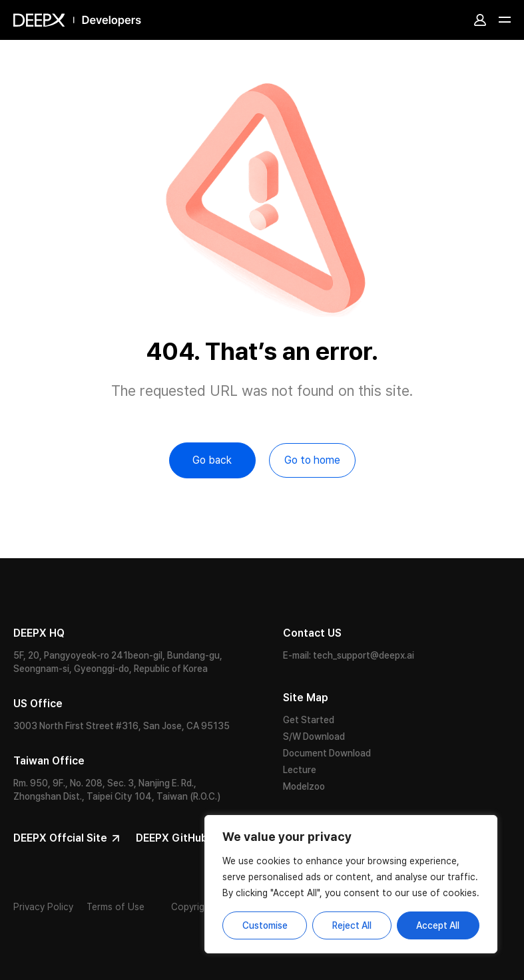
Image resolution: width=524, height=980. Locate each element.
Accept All (438, 925)
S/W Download (314, 736)
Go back (212, 460)
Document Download (327, 753)
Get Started (309, 720)
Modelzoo (304, 786)
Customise (265, 925)
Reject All (352, 925)
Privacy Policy (43, 907)
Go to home (312, 460)
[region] (351, 884)
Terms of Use (116, 907)
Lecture (300, 770)
